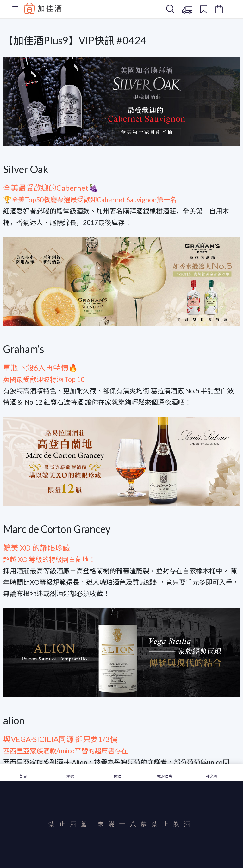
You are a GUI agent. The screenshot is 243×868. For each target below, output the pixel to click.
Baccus (43, 8)
